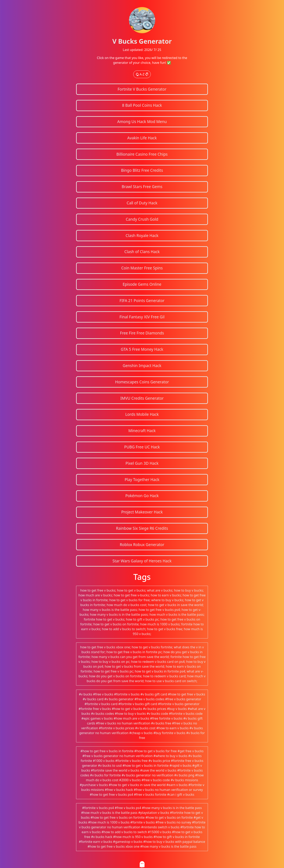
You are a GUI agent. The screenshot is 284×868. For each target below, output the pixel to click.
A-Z (142, 74)
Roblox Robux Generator (142, 545)
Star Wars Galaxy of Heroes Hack (142, 561)
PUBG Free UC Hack (142, 447)
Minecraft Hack (142, 431)
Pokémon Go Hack (142, 496)
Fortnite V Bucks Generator (142, 89)
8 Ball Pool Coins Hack (142, 105)
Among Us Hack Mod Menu (142, 122)
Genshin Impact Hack (142, 366)
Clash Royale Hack (142, 235)
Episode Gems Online (142, 284)
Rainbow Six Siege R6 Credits (142, 528)
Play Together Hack (142, 480)
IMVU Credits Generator (142, 398)
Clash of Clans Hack (142, 252)
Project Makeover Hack (142, 512)
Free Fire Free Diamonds (142, 333)
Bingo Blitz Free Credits (142, 170)
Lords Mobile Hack (142, 414)
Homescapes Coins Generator (142, 382)
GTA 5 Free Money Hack (142, 349)
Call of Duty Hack (142, 203)
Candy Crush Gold (142, 219)
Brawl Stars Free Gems (142, 187)
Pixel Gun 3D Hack (142, 463)
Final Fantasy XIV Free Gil (142, 317)
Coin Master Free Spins (142, 268)
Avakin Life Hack (142, 138)
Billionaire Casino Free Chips (142, 154)
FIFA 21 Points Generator (142, 301)
